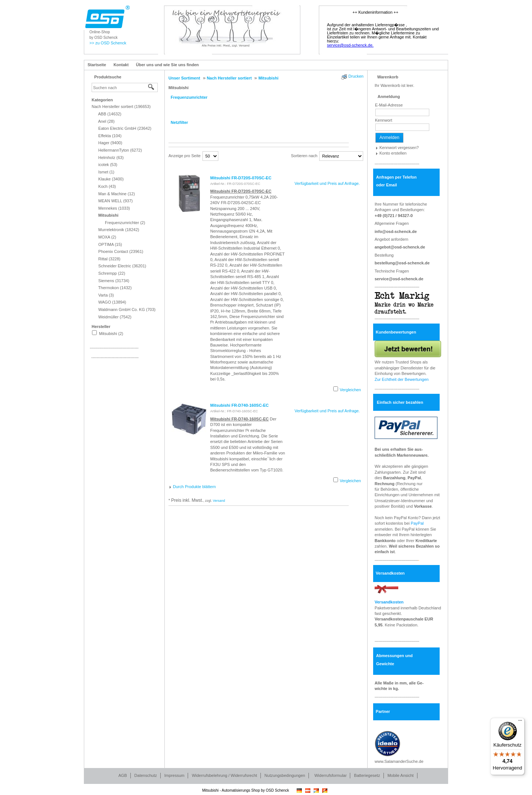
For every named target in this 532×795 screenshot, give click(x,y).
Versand (219, 501)
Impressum (174, 775)
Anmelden (389, 138)
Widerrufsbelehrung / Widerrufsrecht (224, 775)
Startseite (97, 65)
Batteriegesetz (367, 775)
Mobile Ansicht (401, 775)
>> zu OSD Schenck (108, 43)
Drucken (356, 76)
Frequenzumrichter (189, 97)
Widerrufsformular (330, 775)
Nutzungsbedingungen (285, 775)
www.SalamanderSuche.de (399, 761)
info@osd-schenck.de (396, 231)
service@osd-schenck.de (399, 279)
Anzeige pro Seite (185, 156)
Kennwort (383, 120)
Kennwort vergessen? (399, 148)
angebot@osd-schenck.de (400, 247)
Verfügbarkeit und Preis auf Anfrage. (327, 183)
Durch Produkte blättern (194, 487)
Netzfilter (179, 122)
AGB (122, 775)
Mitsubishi (178, 88)
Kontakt (121, 65)
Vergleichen (351, 390)
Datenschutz (146, 775)
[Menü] (520, 722)
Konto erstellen (393, 153)
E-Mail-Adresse (389, 105)
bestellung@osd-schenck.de (402, 263)
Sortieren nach (304, 156)
